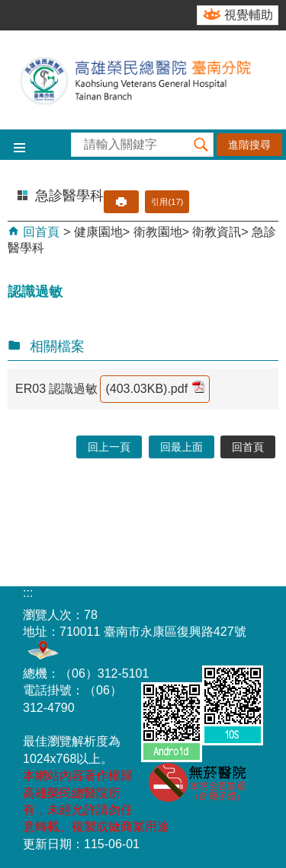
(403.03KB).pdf (155, 388)
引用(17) (167, 202)
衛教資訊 (217, 232)
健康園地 (98, 232)
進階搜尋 (249, 145)
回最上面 (182, 447)
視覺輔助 (249, 15)
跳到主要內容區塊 (8, 8)
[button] (201, 145)
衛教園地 (158, 232)
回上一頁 (109, 447)
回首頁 (40, 232)
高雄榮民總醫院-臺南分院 (143, 80)
